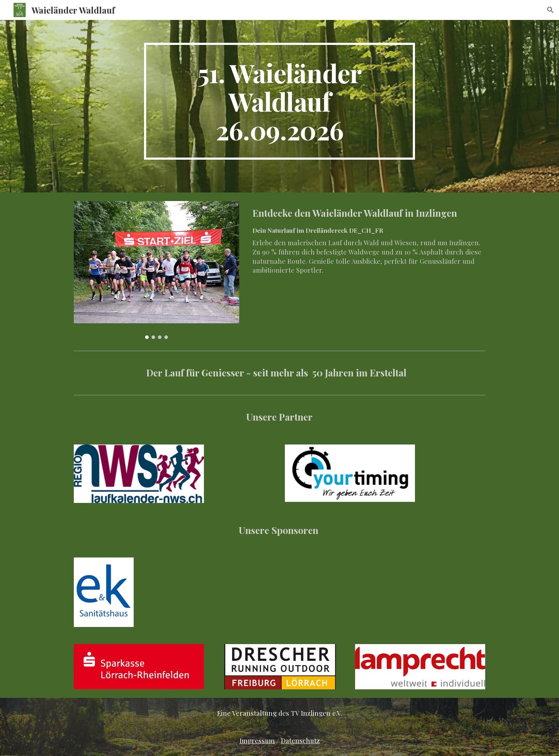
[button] (550, 10)
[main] (279, 101)
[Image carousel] (157, 270)
